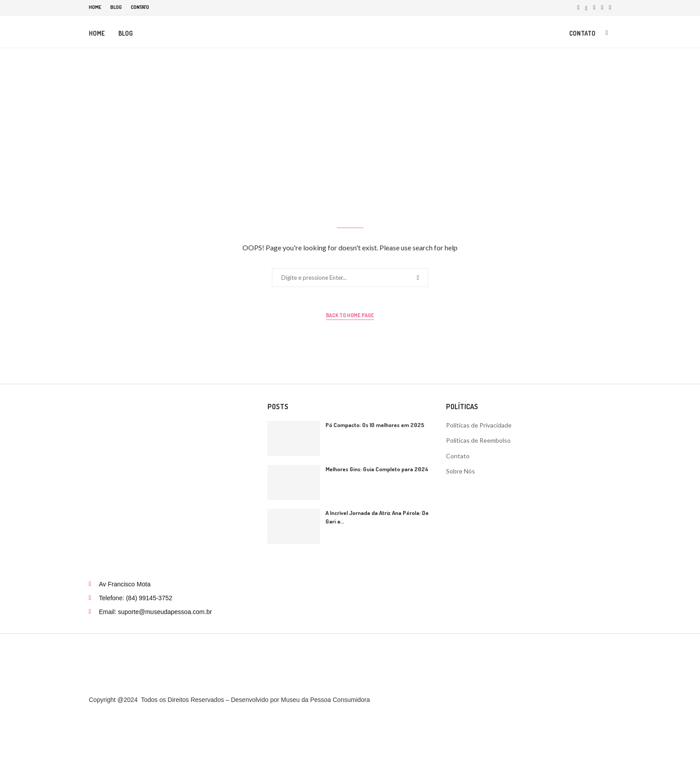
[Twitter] (586, 7)
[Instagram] (594, 7)
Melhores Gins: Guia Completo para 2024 (377, 472)
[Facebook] (578, 7)
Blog (116, 7)
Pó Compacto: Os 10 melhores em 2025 (375, 428)
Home (95, 7)
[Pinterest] (602, 7)
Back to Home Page (350, 318)
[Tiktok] (610, 7)
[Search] (607, 33)
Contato (140, 7)
